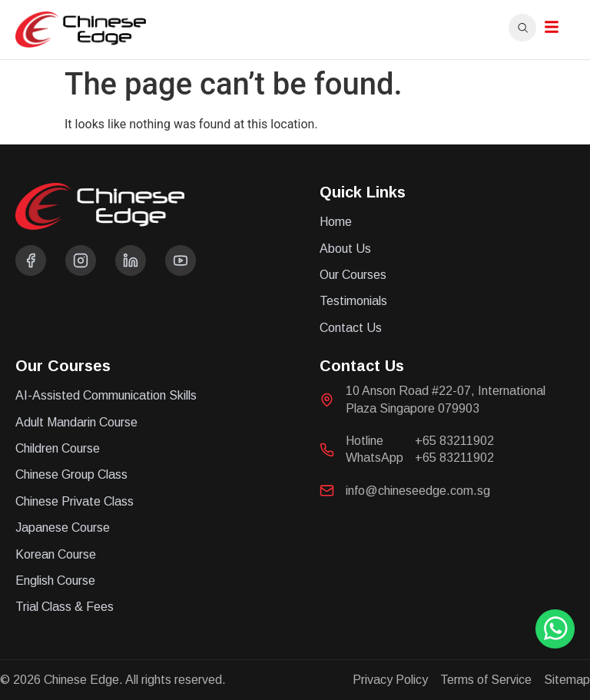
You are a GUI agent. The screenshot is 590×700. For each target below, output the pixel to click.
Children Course (58, 448)
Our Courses (353, 275)
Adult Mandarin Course (76, 422)
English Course (55, 581)
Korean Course (56, 554)
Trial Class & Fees (65, 607)
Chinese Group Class (71, 474)
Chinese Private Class (75, 501)
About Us (345, 249)
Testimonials (353, 301)
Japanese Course (63, 527)
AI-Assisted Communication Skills (106, 395)
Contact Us (351, 328)
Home (336, 222)
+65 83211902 (454, 441)
